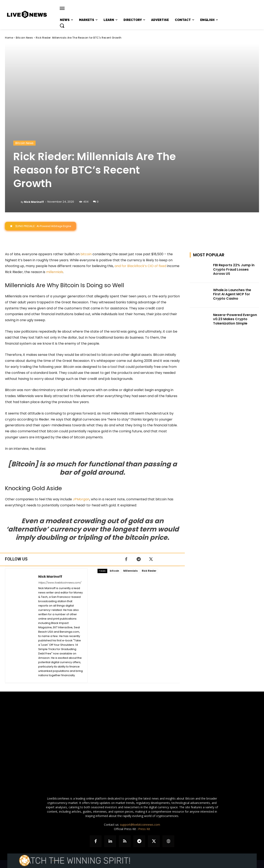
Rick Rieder (149, 571)
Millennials (130, 571)
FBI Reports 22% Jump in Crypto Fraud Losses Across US (234, 269)
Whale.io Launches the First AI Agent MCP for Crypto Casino (232, 294)
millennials (55, 272)
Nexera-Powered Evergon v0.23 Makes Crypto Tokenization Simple (235, 319)
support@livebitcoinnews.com (140, 825)
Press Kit (144, 829)
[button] (62, 26)
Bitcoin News (24, 38)
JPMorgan (81, 499)
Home (9, 38)
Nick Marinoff (34, 202)
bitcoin (86, 254)
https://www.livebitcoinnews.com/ (60, 583)
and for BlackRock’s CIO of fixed (140, 266)
